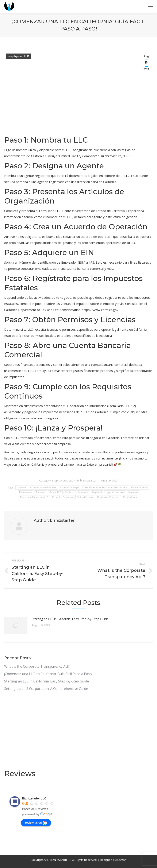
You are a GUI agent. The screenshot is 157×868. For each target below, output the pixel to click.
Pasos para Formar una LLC (34, 497)
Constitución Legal (69, 488)
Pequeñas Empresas (63, 497)
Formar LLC (55, 492)
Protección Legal (85, 497)
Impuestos (83, 492)
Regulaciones (130, 497)
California (22, 488)
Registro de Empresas (108, 497)
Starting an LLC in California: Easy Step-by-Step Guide (70, 619)
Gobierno (70, 492)
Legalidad (97, 492)
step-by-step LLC (19, 56)
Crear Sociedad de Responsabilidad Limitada (105, 488)
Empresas (40, 492)
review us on (36, 823)
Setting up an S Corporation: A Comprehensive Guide (46, 689)
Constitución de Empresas (43, 488)
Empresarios (25, 492)
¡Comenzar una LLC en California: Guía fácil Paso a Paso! (48, 674)
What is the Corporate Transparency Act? (37, 666)
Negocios (133, 492)
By (86, 480)
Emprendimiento (139, 488)
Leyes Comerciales (115, 492)
